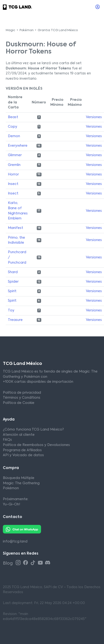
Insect (13, 184)
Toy (11, 310)
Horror (13, 174)
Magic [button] (11, 30)
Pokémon (11, 488)
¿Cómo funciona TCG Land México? (33, 430)
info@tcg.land (15, 542)
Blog (8, 563)
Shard (13, 272)
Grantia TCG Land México (58, 30)
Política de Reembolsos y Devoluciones (36, 445)
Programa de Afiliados (22, 450)
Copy (13, 127)
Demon (14, 136)
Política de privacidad (22, 393)
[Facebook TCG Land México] (26, 563)
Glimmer (15, 155)
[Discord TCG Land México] (48, 563)
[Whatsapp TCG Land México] (22, 529)
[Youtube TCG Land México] (41, 563)
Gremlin (14, 165)
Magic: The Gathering (21, 483)
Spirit (12, 291)
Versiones (94, 117)
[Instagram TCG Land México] (19, 563)
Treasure (15, 320)
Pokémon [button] (27, 30)
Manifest (16, 228)
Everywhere (18, 146)
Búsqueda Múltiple (19, 478)
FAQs (7, 440)
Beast (13, 117)
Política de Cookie (19, 403)
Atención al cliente (19, 435)
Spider (13, 282)
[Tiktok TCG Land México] (34, 563)
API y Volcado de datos (23, 455)
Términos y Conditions (22, 398)
